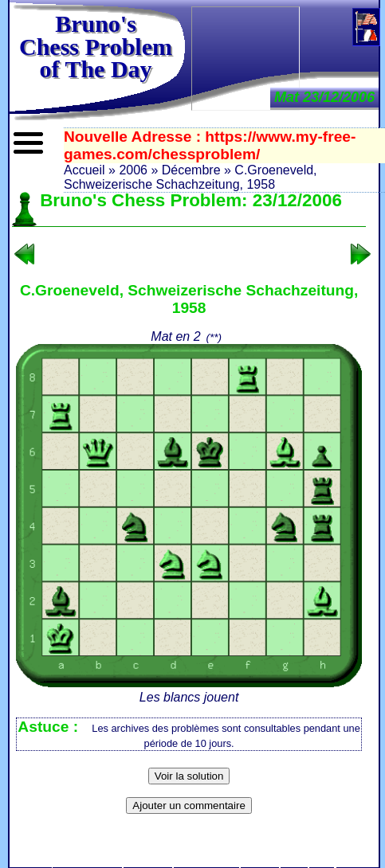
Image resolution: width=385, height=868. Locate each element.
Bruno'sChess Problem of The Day (96, 46)
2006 (133, 170)
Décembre (191, 170)
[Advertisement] (246, 57)
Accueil (84, 170)
